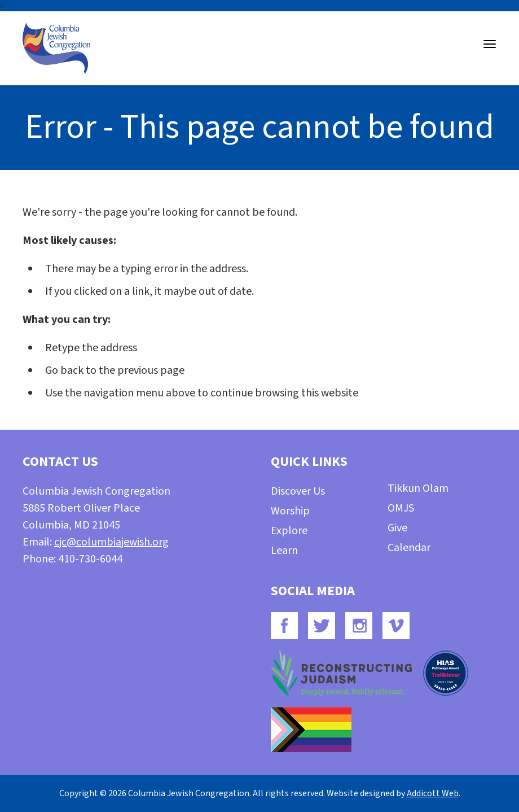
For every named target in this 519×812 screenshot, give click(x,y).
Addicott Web (433, 793)
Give (397, 528)
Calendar (409, 548)
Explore (289, 531)
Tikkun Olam (418, 488)
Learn (284, 551)
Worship (290, 511)
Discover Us (298, 491)
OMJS (401, 508)
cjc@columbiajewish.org (111, 542)
